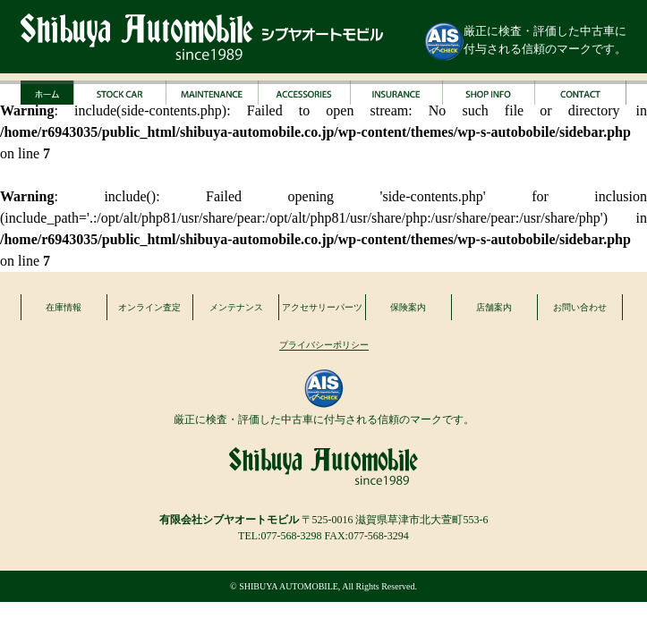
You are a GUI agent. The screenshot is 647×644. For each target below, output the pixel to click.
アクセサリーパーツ (322, 307)
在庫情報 (64, 307)
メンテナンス (236, 307)
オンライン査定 (149, 307)
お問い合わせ (580, 307)
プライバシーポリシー (324, 345)
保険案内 (408, 307)
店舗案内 (494, 307)
